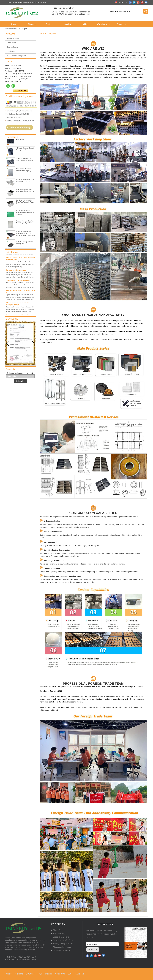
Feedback (11, 51)
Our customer (12, 47)
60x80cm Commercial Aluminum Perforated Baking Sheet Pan (25, 220)
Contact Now (20, 90)
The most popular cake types (16, 278)
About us (32, 24)
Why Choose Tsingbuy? (16, 56)
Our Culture (12, 43)
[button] (33, 343)
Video (86, 24)
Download (30, 974)
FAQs (40, 974)
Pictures (49, 974)
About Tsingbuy (13, 38)
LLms (70, 974)
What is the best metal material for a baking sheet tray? (18, 311)
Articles (68, 24)
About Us (13, 29)
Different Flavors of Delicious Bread (18, 288)
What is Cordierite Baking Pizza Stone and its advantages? (20, 266)
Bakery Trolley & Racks (63, 944)
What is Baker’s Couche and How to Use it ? (20, 299)
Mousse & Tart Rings (62, 947)
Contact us (121, 24)
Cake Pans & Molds (61, 950)
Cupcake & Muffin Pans (63, 940)
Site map (19, 974)
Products (50, 24)
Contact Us (60, 974)
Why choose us (103, 24)
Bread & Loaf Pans (61, 937)
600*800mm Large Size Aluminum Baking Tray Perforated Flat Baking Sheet (25, 241)
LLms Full (80, 974)
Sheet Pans (58, 930)
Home (14, 24)
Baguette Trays (60, 934)
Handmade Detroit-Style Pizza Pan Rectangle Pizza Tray (25, 210)
